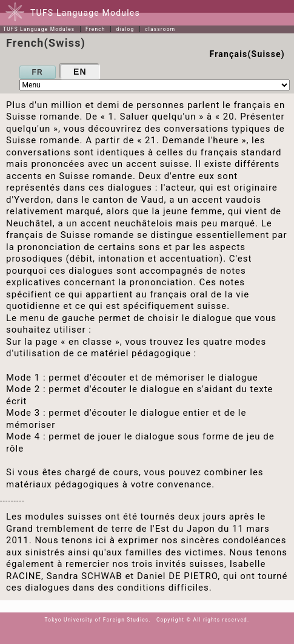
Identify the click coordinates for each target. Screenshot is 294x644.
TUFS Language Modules (39, 29)
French (95, 29)
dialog (125, 29)
